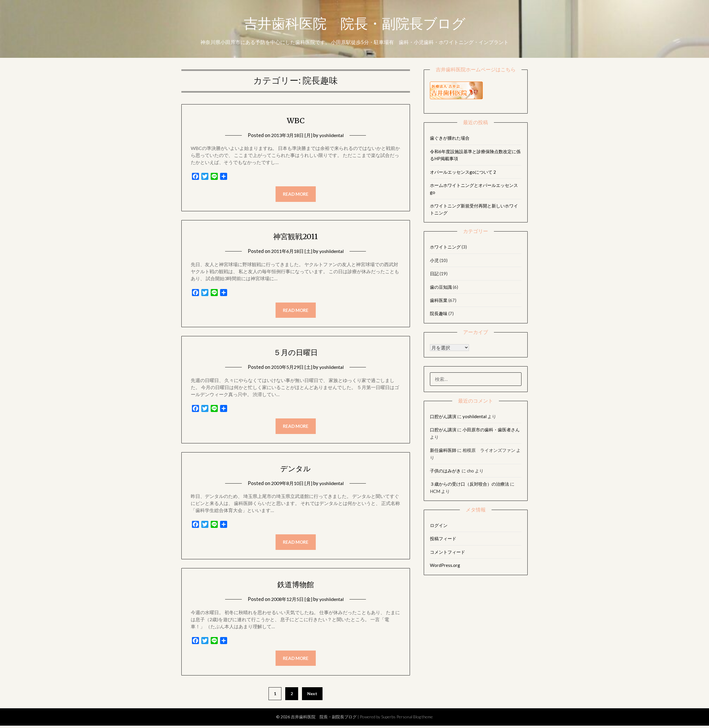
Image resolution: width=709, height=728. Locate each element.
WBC (296, 120)
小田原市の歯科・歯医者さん (491, 430)
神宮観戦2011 (296, 237)
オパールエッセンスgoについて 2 (463, 172)
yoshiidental (333, 135)
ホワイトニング (445, 247)
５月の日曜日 (296, 353)
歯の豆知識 (441, 287)
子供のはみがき (445, 471)
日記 (434, 273)
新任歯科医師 (443, 450)
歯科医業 (439, 300)
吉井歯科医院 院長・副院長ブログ (354, 24)
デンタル (296, 469)
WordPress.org (445, 565)
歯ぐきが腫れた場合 (450, 138)
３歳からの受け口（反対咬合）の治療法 (470, 484)
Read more (296, 194)
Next (312, 696)
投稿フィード (443, 538)
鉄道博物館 (296, 586)
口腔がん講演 (443, 416)
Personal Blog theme (415, 719)
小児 (434, 260)
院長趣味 (439, 313)
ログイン (439, 525)
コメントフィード (448, 552)
